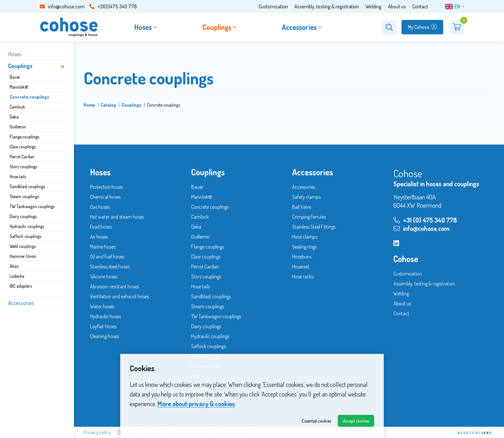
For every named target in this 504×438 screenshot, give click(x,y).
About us (397, 6)
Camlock (17, 107)
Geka (14, 117)
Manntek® (19, 87)
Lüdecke (17, 276)
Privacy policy (97, 432)
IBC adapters (21, 286)
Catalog (108, 105)
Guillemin (18, 127)
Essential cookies (316, 421)
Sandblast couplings (27, 186)
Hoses (15, 54)
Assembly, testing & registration (327, 6)
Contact (420, 6)
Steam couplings (24, 196)
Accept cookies (356, 421)
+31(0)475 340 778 (113, 6)
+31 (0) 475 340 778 (425, 220)
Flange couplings (24, 137)
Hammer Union (23, 256)
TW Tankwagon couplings (32, 206)
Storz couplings (23, 166)
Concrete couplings (29, 97)
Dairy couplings (23, 216)
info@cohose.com (62, 6)
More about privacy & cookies (196, 404)
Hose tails (18, 176)
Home (89, 105)
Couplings (20, 66)
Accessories (21, 303)
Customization (273, 6)
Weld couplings (23, 246)
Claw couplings (23, 147)
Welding (373, 6)
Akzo (14, 266)
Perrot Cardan (22, 157)
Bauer (15, 77)
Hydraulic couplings (27, 226)
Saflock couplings (25, 236)
